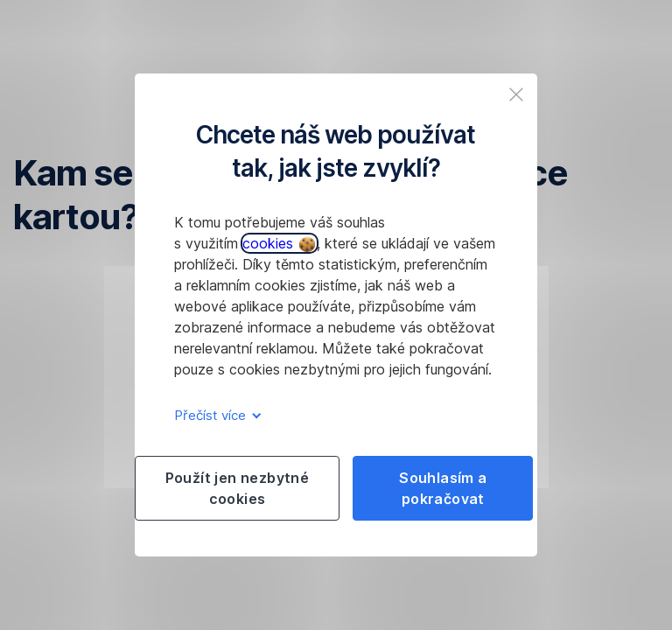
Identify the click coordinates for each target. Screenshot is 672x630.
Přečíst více (215, 415)
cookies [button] (279, 243)
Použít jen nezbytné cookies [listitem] (238, 488)
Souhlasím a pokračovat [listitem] (443, 488)
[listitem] (516, 94)
